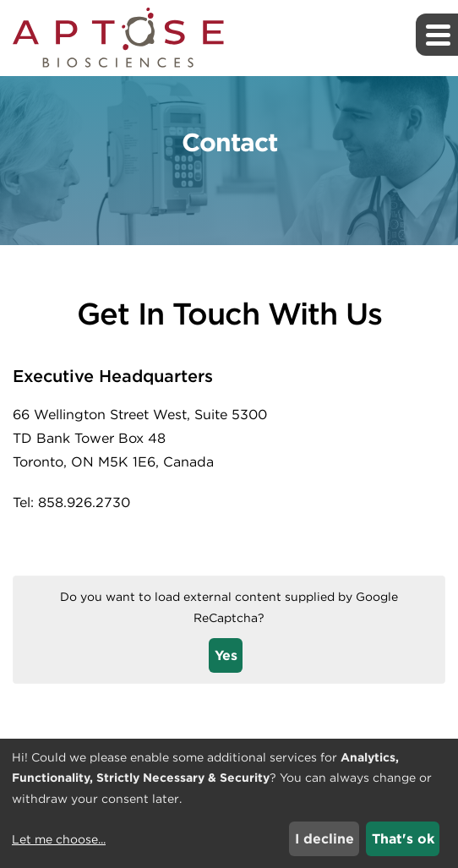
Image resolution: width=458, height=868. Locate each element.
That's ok (403, 839)
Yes (226, 655)
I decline (324, 839)
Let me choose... (59, 839)
